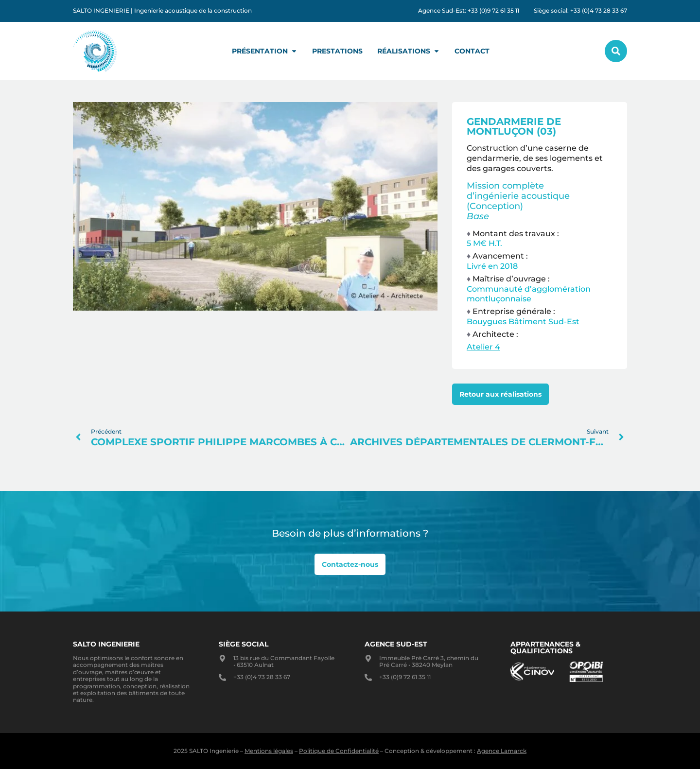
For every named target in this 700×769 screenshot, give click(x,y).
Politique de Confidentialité (339, 751)
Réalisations (409, 51)
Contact (472, 51)
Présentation (265, 51)
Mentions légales (269, 751)
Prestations (337, 51)
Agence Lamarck (502, 751)
